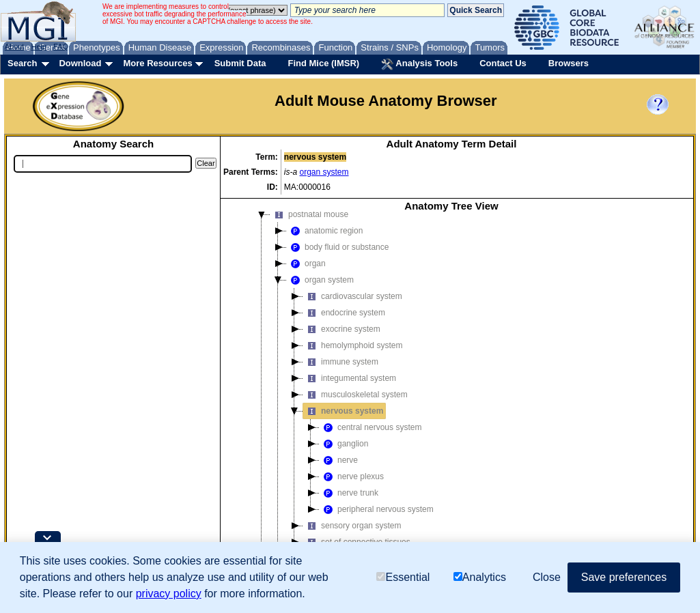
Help (39, 46)
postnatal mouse (309, 214)
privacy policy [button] (169, 594)
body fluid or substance (338, 247)
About (15, 46)
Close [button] (547, 577)
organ (306, 263)
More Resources (157, 63)
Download (80, 63)
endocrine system (344, 313)
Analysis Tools (419, 64)
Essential (403, 577)
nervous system (343, 411)
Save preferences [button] (624, 577)
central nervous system (370, 427)
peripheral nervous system (377, 509)
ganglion (344, 444)
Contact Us (503, 63)
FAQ (61, 46)
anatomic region (325, 231)
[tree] (451, 405)
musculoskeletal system (355, 395)
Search (22, 63)
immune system (341, 362)
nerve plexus (352, 476)
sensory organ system (352, 526)
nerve (339, 460)
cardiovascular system (353, 296)
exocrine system (342, 329)
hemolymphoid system (353, 345)
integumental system (350, 378)
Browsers (569, 63)
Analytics (480, 577)
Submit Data (240, 63)
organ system (324, 172)
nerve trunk (349, 493)
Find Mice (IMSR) (323, 63)
